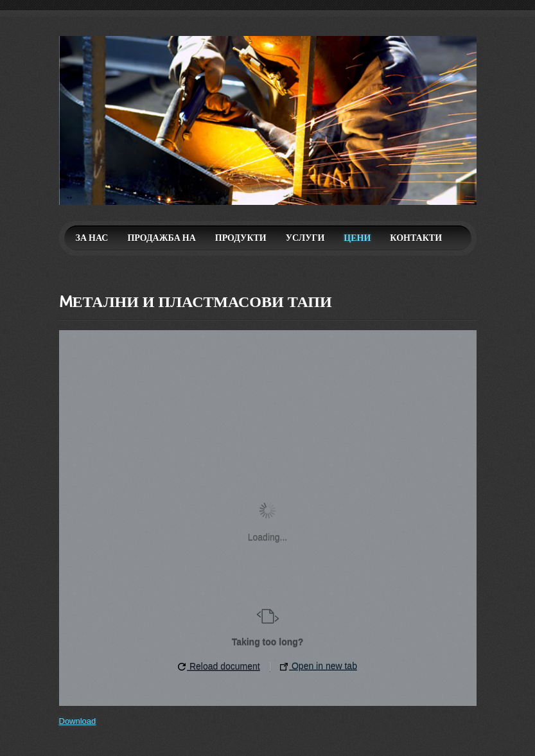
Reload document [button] (219, 666)
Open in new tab (319, 666)
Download (78, 721)
